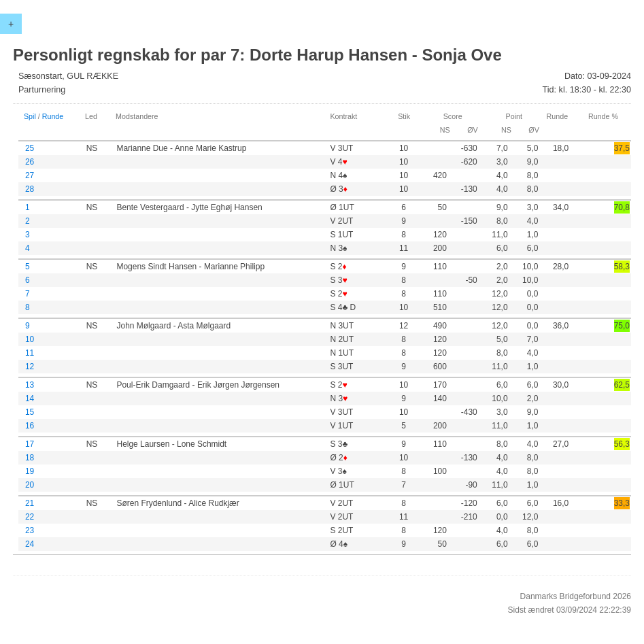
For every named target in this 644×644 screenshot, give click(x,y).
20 (30, 485)
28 (30, 189)
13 (30, 385)
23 (30, 530)
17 (30, 444)
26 (30, 162)
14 (30, 399)
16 (30, 426)
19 (30, 471)
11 (30, 353)
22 (30, 517)
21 (30, 503)
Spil (30, 116)
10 (30, 339)
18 (30, 458)
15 (30, 412)
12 (30, 367)
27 (30, 175)
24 (30, 544)
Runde (53, 116)
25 (30, 148)
